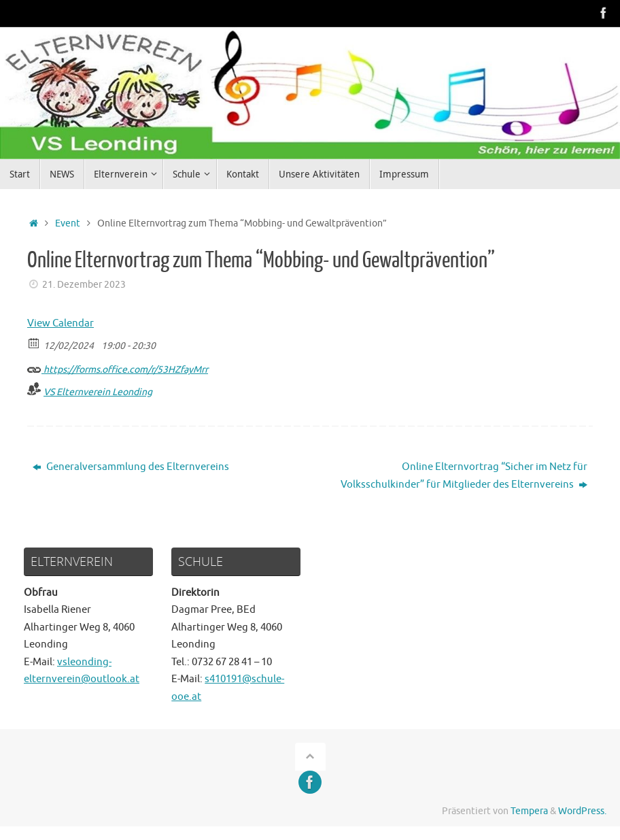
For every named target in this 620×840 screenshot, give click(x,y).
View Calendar (61, 323)
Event (68, 223)
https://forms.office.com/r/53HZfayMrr (118, 368)
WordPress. (582, 811)
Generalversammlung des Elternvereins (131, 467)
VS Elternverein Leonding (98, 392)
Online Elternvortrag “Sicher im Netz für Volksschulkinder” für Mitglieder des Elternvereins (464, 476)
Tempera (529, 811)
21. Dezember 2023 (84, 285)
